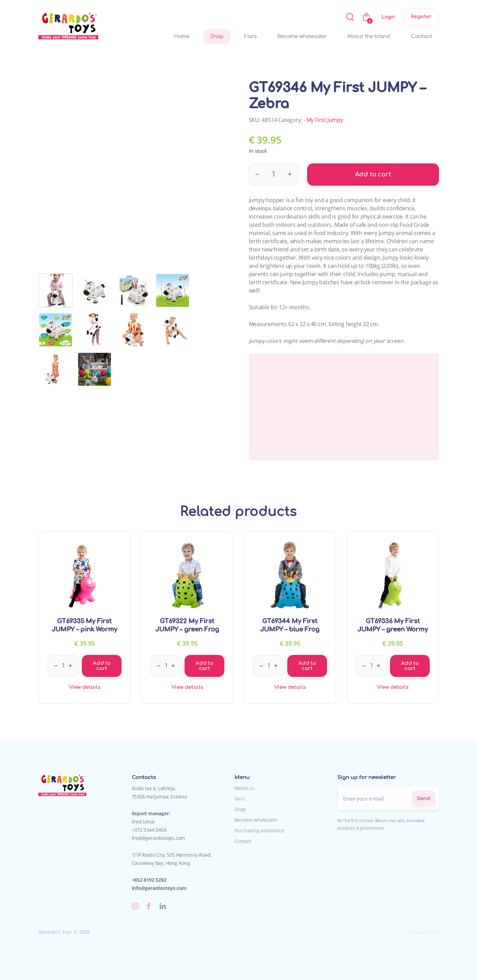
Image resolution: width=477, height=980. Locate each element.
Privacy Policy (424, 932)
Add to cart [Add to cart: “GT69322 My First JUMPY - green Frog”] (204, 666)
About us (244, 788)
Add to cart (373, 174)
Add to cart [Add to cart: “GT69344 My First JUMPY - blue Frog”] (307, 666)
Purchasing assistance (259, 830)
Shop (217, 36)
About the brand (369, 36)
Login (388, 17)
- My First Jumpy (323, 120)
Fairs (250, 36)
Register (421, 17)
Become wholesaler (302, 36)
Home (182, 36)
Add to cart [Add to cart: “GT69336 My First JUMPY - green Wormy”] (410, 666)
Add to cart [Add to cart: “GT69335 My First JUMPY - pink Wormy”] (102, 666)
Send (423, 799)
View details (85, 687)
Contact (422, 36)
